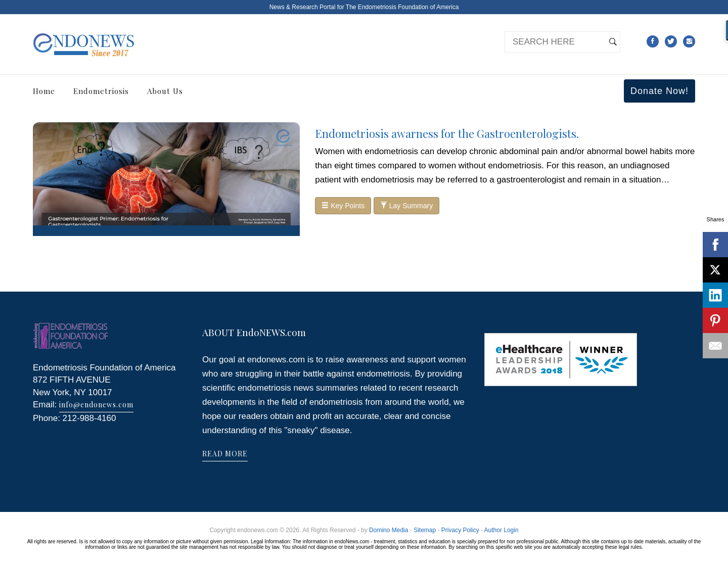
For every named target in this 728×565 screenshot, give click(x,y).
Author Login (502, 530)
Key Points (343, 206)
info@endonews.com (96, 405)
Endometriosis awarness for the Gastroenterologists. (447, 133)
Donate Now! (659, 91)
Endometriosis (101, 91)
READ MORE (225, 454)
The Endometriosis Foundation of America (402, 7)
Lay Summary (406, 206)
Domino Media (389, 530)
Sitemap (425, 530)
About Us (165, 91)
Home (44, 91)
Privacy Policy (460, 530)
